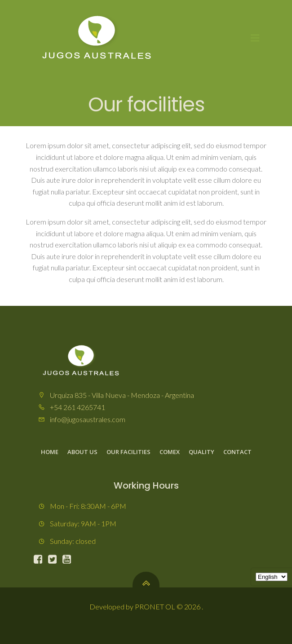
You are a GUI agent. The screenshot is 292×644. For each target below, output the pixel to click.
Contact (237, 452)
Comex (170, 452)
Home (50, 452)
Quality (201, 452)
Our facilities (128, 452)
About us (82, 452)
